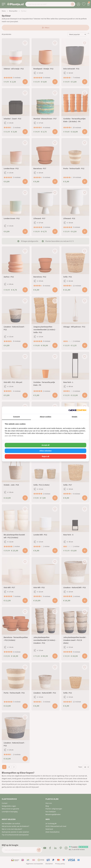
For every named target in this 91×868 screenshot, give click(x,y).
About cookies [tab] (45, 417)
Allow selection (45, 451)
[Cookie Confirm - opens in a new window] (77, 410)
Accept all (45, 445)
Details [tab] (75, 417)
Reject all (45, 456)
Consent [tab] (16, 417)
